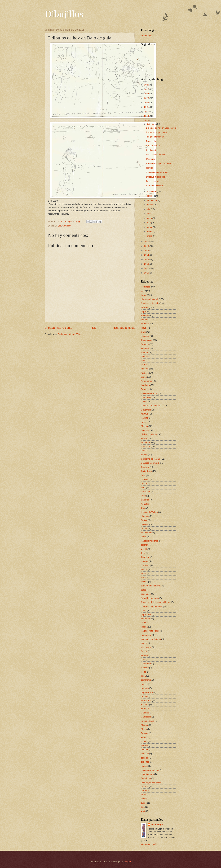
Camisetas (146, 717)
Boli (60, 226)
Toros (144, 578)
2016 (147, 246)
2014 (147, 255)
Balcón (144, 651)
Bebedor (145, 344)
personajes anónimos (151, 639)
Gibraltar (145, 557)
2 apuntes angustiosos (157, 132)
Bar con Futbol (153, 146)
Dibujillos (64, 14)
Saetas (144, 455)
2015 (147, 251)
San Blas (145, 500)
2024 (147, 94)
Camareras (146, 397)
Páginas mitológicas (150, 631)
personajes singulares (151, 782)
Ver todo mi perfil (149, 844)
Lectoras (145, 356)
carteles (145, 758)
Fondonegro (147, 36)
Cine (143, 553)
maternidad (146, 635)
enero (150, 236)
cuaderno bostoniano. (151, 586)
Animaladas (146, 533)
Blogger (127, 862)
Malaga (144, 725)
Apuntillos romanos (150, 598)
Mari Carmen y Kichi (155, 154)
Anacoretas (146, 701)
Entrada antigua (124, 328)
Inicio (93, 328)
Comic (144, 402)
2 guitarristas (152, 150)
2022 (147, 103)
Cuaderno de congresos (152, 406)
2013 (147, 259)
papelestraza (147, 692)
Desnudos (146, 492)
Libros (144, 377)
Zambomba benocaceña (157, 172)
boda (143, 676)
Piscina (144, 627)
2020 (147, 111)
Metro (144, 573)
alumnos (145, 516)
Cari (143, 508)
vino (143, 811)
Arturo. (144, 438)
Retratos (145, 315)
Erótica (144, 520)
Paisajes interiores (149, 541)
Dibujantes (146, 410)
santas (144, 799)
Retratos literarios (149, 393)
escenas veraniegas (150, 770)
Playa (144, 328)
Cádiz (144, 610)
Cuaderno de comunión (152, 606)
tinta (143, 451)
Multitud (145, 414)
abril (149, 223)
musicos (145, 688)
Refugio (150, 168)
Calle (143, 332)
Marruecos (146, 619)
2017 (147, 242)
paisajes (145, 524)
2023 (147, 98)
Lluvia (144, 537)
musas (144, 684)
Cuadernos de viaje (150, 303)
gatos (144, 590)
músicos (145, 373)
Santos (144, 741)
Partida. (145, 623)
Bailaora (145, 705)
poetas (144, 643)
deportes (145, 762)
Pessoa (144, 733)
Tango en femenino (155, 137)
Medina (144, 426)
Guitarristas (146, 471)
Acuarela (145, 348)
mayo (149, 218)
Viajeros (145, 369)
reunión (144, 528)
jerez (143, 488)
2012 (147, 264)
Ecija (143, 475)
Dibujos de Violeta (149, 512)
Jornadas (145, 565)
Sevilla (144, 483)
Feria (143, 496)
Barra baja (151, 141)
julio (149, 209)
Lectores (145, 430)
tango (144, 422)
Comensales (147, 340)
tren (143, 807)
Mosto (144, 729)
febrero (150, 231)
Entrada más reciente (58, 328)
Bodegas (145, 709)
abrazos (145, 750)
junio (149, 214)
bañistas (145, 754)
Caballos (145, 713)
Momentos (146, 442)
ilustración (146, 446)
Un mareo (151, 159)
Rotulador (146, 287)
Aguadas (145, 324)
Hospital (145, 561)
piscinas (145, 786)
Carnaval (145, 467)
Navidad (145, 668)
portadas (145, 790)
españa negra (147, 774)
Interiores (145, 385)
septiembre (152, 200)
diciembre (151, 124)
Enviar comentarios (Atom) (70, 334)
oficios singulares (149, 434)
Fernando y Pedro (154, 186)
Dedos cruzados (154, 181)
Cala (143, 659)
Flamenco (146, 320)
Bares (144, 295)
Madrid (144, 569)
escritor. (145, 545)
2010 (147, 273)
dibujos (144, 766)
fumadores (146, 778)
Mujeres (145, 307)
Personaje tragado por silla (158, 163)
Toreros (144, 352)
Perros (144, 365)
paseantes (146, 594)
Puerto (144, 737)
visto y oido (146, 647)
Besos (144, 549)
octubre (150, 196)
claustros (145, 336)
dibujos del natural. (150, 299)
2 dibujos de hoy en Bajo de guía (161, 128)
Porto (144, 672)
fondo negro (157, 824)
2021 (147, 107)
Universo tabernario (150, 463)
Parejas (145, 418)
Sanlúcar (66, 226)
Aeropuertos (147, 381)
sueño (144, 803)
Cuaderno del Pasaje (151, 459)
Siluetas (145, 745)
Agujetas (145, 504)
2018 (147, 120)
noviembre (152, 191)
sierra (144, 361)
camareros (146, 680)
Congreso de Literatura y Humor (156, 602)
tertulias (145, 696)
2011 (147, 268)
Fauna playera (148, 721)
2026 (147, 85)
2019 (147, 116)
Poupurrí (145, 389)
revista (144, 795)
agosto (150, 205)
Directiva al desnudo (156, 177)
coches (144, 582)
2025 (147, 89)
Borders (145, 655)
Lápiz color (146, 614)
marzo (150, 227)
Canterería (146, 664)
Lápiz (144, 311)
